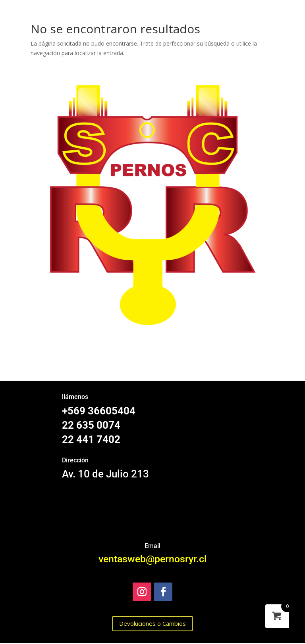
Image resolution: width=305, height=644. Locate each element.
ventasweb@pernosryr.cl (152, 559)
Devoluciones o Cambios (152, 623)
